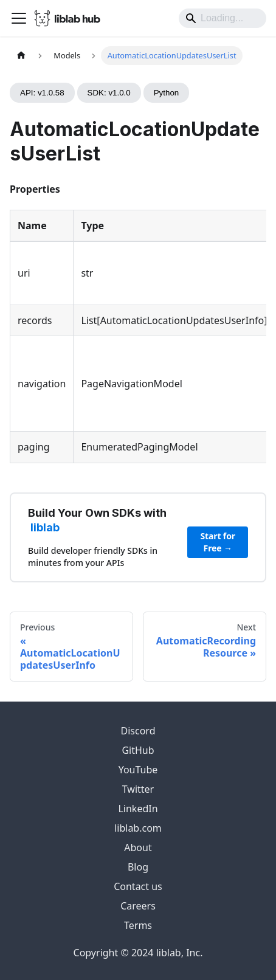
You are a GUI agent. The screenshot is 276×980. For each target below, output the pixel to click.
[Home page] (21, 56)
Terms (138, 925)
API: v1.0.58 (42, 93)
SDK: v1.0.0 (109, 93)
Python (167, 93)
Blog (138, 867)
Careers (138, 906)
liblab (45, 527)
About (138, 847)
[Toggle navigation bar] (19, 18)
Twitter (138, 789)
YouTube (138, 770)
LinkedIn (138, 809)
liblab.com (138, 828)
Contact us (138, 886)
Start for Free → (218, 542)
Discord (138, 731)
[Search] (223, 18)
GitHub (138, 750)
